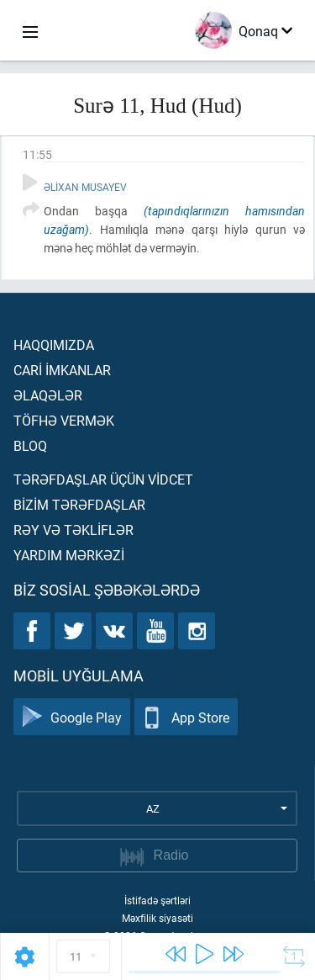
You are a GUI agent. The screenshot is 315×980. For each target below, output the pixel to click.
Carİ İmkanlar (62, 370)
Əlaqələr (48, 395)
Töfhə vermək (64, 420)
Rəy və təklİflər (73, 530)
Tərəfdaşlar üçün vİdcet (103, 479)
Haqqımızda (54, 344)
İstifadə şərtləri (157, 900)
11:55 (37, 154)
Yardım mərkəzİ (69, 555)
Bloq (30, 445)
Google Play (72, 717)
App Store (186, 717)
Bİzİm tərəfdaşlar (79, 504)
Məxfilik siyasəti (157, 918)
